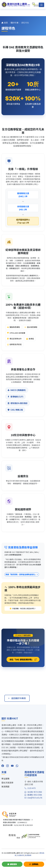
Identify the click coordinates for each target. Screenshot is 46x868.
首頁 (5, 23)
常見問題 (5, 787)
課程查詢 (12, 864)
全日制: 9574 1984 (33, 792)
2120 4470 (30, 788)
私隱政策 (21, 855)
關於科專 (14, 23)
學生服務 (5, 779)
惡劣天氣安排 (7, 783)
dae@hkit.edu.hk (33, 798)
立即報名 (34, 864)
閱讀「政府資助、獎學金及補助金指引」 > (22, 574)
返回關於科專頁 (17, 698)
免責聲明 (28, 855)
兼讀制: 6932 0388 (33, 795)
